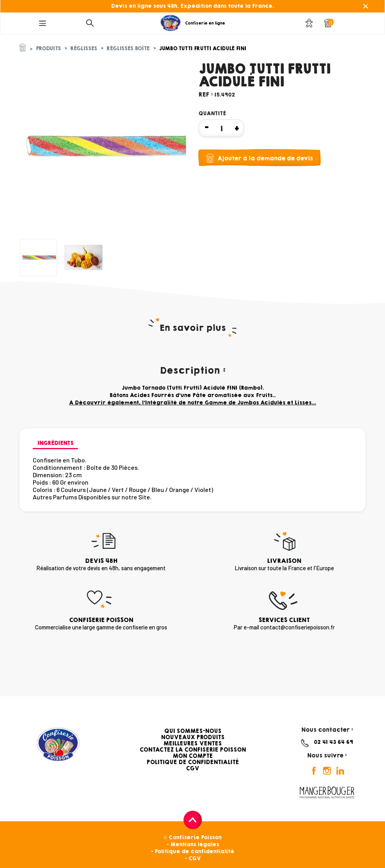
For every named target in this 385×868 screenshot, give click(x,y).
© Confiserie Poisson (192, 837)
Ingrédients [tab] (55, 443)
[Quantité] (221, 128)
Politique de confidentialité (194, 851)
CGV (192, 768)
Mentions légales (195, 844)
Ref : (206, 94)
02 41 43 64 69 (333, 742)
